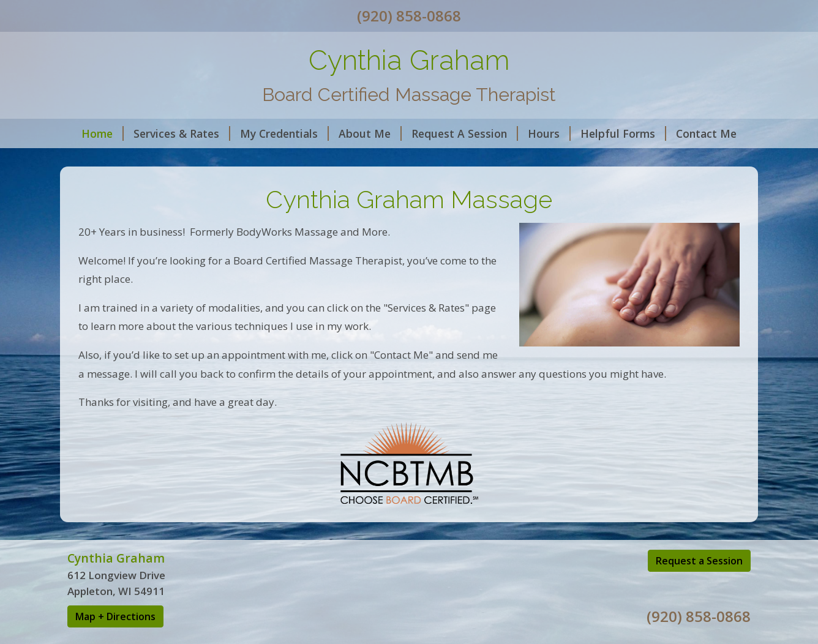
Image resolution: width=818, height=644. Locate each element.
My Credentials (284, 133)
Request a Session (699, 561)
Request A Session (465, 133)
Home (103, 133)
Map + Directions (115, 616)
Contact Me (706, 133)
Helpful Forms (623, 133)
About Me (370, 133)
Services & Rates (182, 133)
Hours (549, 133)
